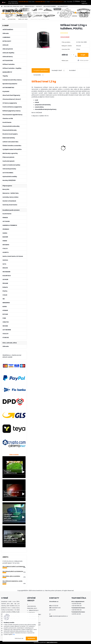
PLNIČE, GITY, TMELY (23, 19)
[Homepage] (2, 7)
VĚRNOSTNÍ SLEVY (30, 6)
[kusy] (72, 55)
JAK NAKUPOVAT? (63, 6)
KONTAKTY (39, 6)
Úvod (4, 19)
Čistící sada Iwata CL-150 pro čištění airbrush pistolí (61, 147)
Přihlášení (78, 1)
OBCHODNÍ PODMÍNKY (50, 6)
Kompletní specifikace (41, 70)
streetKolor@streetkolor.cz (57, 2)
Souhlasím (31, 638)
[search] (58, 13)
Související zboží (58, 70)
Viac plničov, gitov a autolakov (11, 576)
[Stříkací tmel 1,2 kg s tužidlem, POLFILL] (43, 39)
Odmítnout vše (19, 638)
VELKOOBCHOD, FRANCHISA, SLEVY (13, 6)
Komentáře (39, 75)
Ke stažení (72, 70)
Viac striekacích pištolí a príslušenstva (14, 566)
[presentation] (32, 145)
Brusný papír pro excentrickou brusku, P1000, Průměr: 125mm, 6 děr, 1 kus (40, 148)
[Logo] (12, 13)
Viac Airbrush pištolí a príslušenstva (13, 571)
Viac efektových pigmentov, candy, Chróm (12, 582)
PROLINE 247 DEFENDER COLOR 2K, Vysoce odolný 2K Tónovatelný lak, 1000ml (80, 148)
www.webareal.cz (52, 642)
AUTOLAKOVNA (12, 19)
